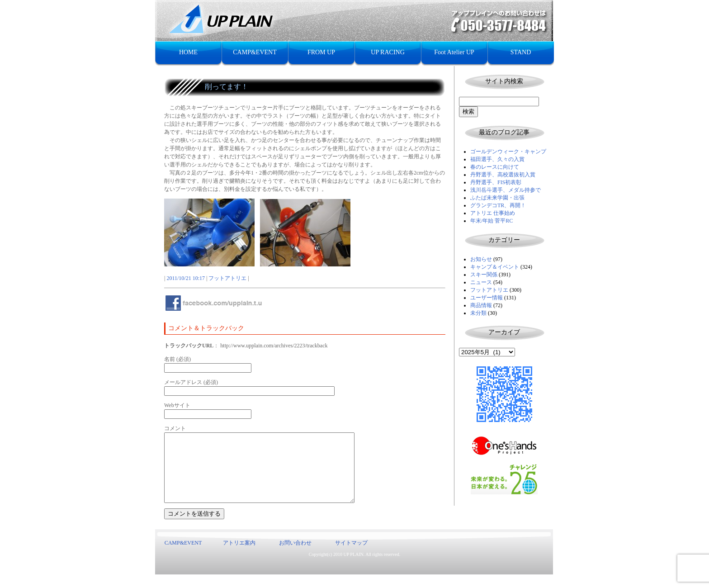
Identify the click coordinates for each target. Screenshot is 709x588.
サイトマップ (351, 556)
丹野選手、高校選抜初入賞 (503, 175)
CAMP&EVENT (255, 52)
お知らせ (481, 259)
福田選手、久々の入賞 (497, 159)
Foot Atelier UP (454, 52)
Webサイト (177, 405)
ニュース (481, 282)
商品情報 (481, 305)
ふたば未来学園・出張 (497, 198)
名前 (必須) (177, 359)
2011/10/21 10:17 (186, 278)
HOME (188, 52)
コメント (175, 428)
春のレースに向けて (495, 167)
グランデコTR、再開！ (498, 205)
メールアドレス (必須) (191, 382)
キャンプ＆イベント (495, 267)
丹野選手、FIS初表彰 (496, 182)
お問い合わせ (295, 556)
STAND (521, 52)
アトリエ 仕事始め (493, 213)
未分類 (478, 313)
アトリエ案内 (239, 556)
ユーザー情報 (487, 298)
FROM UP (321, 52)
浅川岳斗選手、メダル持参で (506, 190)
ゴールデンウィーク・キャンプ (508, 152)
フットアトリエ (489, 290)
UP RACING (388, 52)
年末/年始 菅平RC (492, 221)
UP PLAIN (353, 568)
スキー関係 (484, 275)
